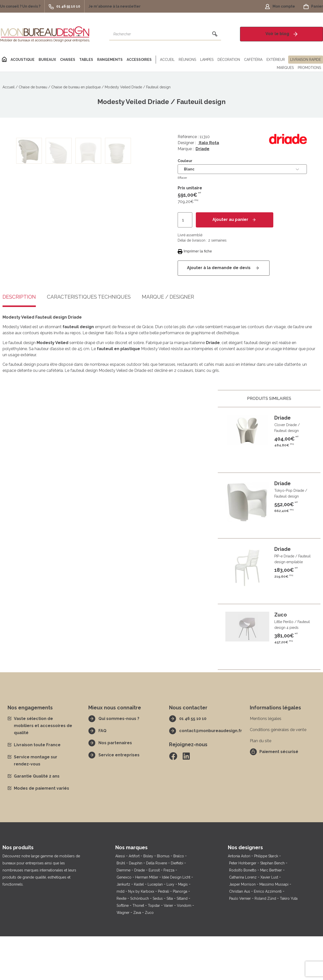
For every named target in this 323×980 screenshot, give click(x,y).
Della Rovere (157, 907)
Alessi (120, 900)
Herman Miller (147, 921)
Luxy (170, 928)
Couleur (185, 161)
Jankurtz (123, 928)
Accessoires (139, 60)
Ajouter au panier (230, 220)
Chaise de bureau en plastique (76, 87)
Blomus (163, 900)
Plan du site (261, 784)
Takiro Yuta (289, 942)
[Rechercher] (215, 34)
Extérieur (276, 60)
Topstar (154, 949)
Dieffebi (177, 907)
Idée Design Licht (176, 921)
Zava (137, 956)
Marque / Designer (168, 341)
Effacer (182, 178)
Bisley (148, 900)
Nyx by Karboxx (141, 935)
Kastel (139, 928)
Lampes (207, 60)
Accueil (167, 60)
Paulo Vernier (240, 942)
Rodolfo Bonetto (243, 914)
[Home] (4, 60)
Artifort (134, 900)
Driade (203, 149)
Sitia (170, 942)
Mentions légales (266, 762)
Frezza (169, 914)
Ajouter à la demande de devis (219, 268)
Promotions (309, 68)
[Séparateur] (155, 60)
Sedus (158, 942)
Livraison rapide (306, 60)
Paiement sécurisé (279, 795)
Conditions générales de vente (278, 773)
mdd (120, 935)
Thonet (138, 949)
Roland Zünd (265, 942)
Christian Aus (240, 935)
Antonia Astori (239, 900)
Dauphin (136, 907)
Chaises (68, 60)
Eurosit (154, 914)
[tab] (89, 345)
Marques (285, 68)
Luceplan (155, 928)
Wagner (123, 956)
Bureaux (47, 60)
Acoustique (23, 60)
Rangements (110, 60)
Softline (123, 949)
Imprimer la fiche (198, 251)
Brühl (121, 907)
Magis (183, 928)
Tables (86, 60)
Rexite (122, 942)
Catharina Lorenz (243, 921)
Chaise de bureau (33, 87)
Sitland (182, 942)
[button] (22, 6)
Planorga (180, 935)
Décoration (229, 60)
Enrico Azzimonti (268, 935)
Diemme (124, 914)
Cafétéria (253, 60)
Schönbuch (140, 942)
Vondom (184, 949)
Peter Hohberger (243, 907)
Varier (168, 949)
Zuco (149, 956)
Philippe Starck (266, 900)
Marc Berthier (271, 914)
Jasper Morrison (242, 928)
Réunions (187, 60)
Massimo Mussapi (274, 928)
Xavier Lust (269, 921)
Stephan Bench (272, 907)
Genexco (124, 921)
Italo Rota (208, 143)
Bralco (179, 900)
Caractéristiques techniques (89, 341)
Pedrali (164, 935)
